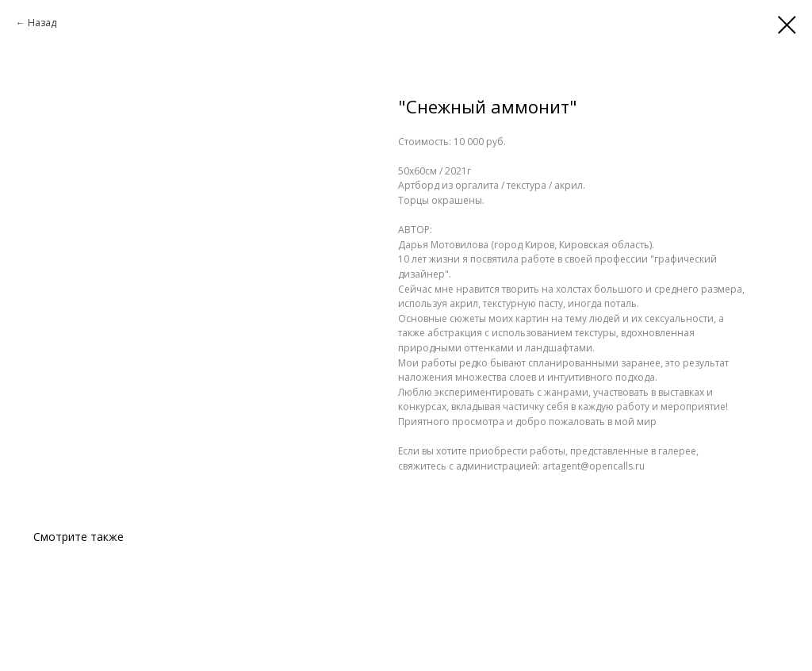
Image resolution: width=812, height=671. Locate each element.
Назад (42, 23)
